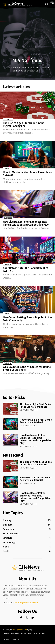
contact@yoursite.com (26, 603)
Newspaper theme (20, 630)
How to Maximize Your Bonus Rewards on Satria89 (27, 174)
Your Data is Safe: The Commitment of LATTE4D (26, 270)
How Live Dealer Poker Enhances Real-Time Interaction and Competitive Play (26, 223)
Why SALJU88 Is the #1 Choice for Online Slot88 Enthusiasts (27, 368)
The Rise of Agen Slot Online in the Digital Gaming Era (24, 125)
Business (8, 119)
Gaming (7, 169)
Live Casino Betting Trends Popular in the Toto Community (27, 319)
